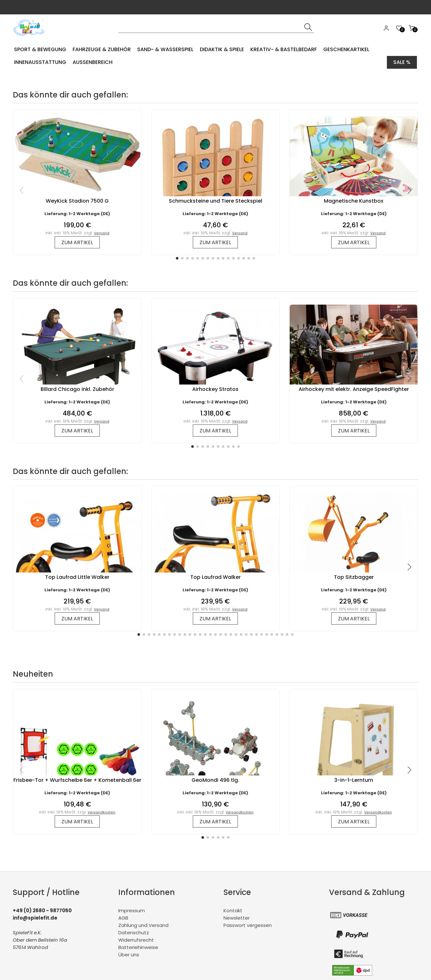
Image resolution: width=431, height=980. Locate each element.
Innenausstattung (40, 62)
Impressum (132, 910)
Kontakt (233, 910)
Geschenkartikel (346, 49)
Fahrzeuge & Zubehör (102, 49)
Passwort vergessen (248, 925)
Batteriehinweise (138, 947)
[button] (177, 258)
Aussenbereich (93, 62)
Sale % (402, 62)
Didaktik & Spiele (222, 49)
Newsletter (237, 918)
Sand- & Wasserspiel (165, 49)
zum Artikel (77, 242)
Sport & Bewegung (40, 49)
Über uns (129, 955)
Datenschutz (134, 933)
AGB (123, 918)
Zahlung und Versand (143, 925)
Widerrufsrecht (136, 940)
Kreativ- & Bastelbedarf (284, 49)
